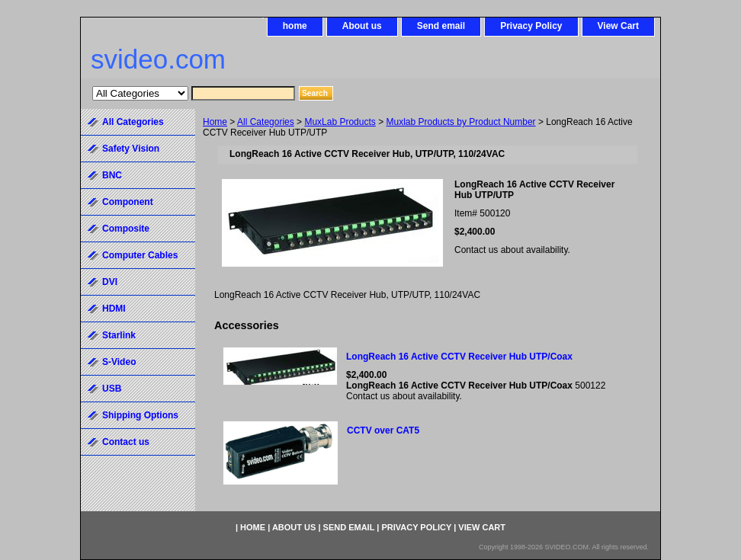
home (295, 26)
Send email (441, 26)
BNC (112, 175)
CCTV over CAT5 (383, 430)
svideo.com (158, 59)
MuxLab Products (340, 122)
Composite (126, 229)
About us (362, 26)
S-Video (119, 362)
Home (215, 122)
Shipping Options (140, 415)
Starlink (119, 335)
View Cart (618, 26)
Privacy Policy (531, 26)
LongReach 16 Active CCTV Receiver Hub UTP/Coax (459, 357)
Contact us (126, 442)
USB (112, 389)
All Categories (266, 122)
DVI (110, 282)
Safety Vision (131, 149)
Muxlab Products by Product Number (461, 122)
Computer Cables (140, 255)
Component (128, 202)
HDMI (114, 309)
